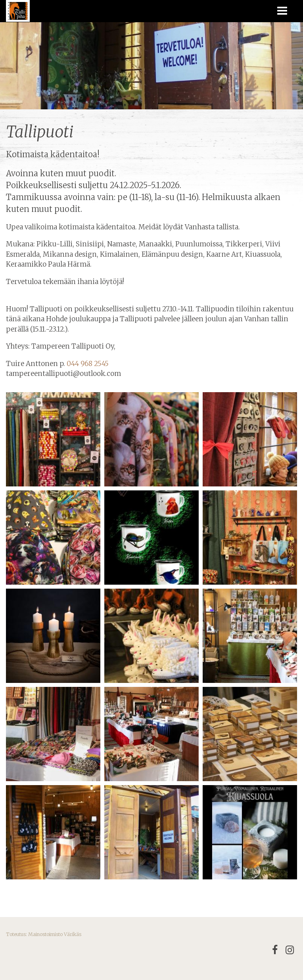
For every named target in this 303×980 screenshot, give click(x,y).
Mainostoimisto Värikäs (55, 934)
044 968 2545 (88, 364)
